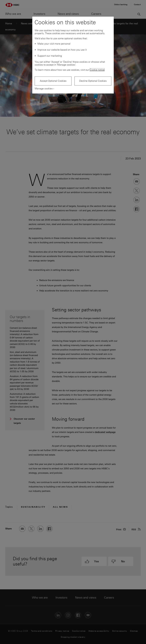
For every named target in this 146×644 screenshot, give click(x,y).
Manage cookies (44, 89)
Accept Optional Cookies (53, 81)
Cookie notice (97, 70)
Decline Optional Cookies (93, 81)
